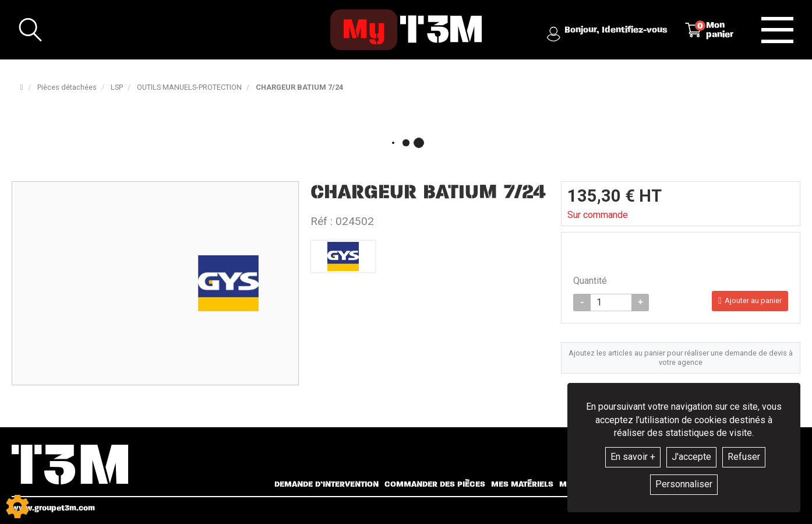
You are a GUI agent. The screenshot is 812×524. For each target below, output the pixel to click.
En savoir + (633, 457)
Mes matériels (522, 484)
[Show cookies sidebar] (17, 507)
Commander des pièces (435, 484)
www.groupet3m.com (53, 508)
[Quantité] (611, 303)
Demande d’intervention (326, 484)
